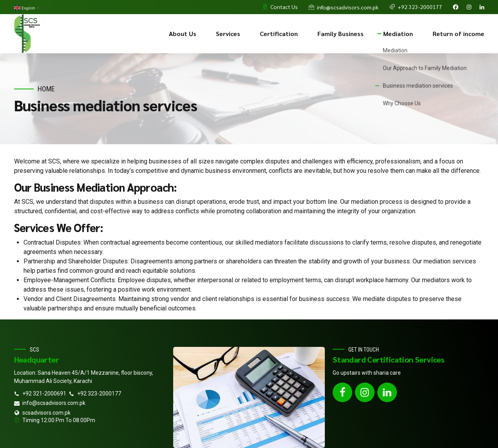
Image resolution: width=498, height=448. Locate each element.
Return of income (458, 34)
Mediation (398, 34)
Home (46, 89)
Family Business (340, 34)
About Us (183, 34)
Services (228, 34)
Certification (279, 34)
